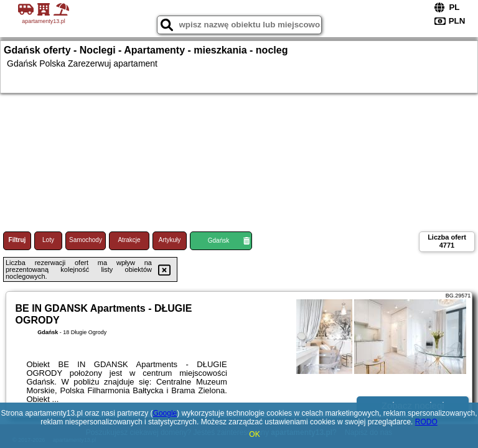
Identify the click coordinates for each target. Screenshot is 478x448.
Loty (48, 240)
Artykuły (170, 240)
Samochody (86, 240)
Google (165, 413)
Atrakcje (129, 240)
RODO (426, 422)
